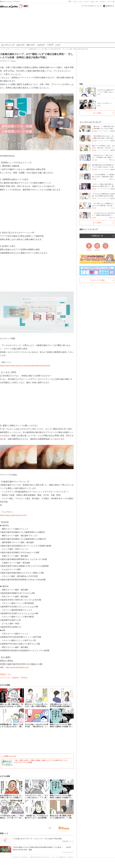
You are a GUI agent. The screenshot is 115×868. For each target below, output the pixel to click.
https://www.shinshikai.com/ (17, 667)
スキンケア (20, 45)
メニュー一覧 (111, 1)
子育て (70, 1)
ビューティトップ (8, 45)
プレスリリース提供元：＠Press (14, 678)
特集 (81, 84)
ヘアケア (50, 45)
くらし (75, 1)
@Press (13, 61)
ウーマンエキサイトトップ (91, 6)
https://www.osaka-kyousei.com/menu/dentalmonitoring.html (25, 366)
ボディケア (31, 45)
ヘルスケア (41, 45)
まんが (93, 1)
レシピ (80, 1)
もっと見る (97, 113)
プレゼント (103, 1)
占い (97, 1)
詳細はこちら (6, 674)
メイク (58, 45)
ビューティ (86, 1)
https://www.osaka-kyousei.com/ (13, 515)
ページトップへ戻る (97, 280)
